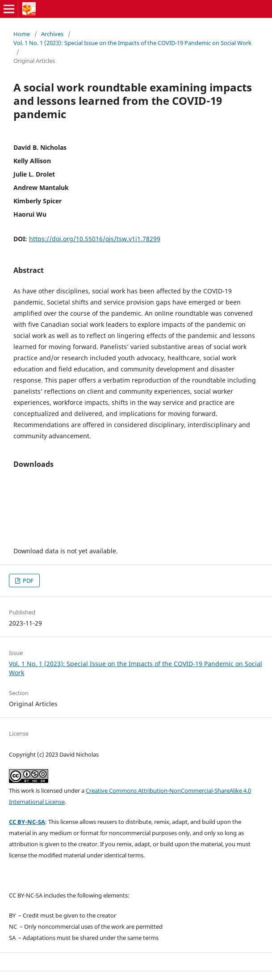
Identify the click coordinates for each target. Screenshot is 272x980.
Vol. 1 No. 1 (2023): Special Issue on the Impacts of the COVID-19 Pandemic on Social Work (132, 43)
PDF (27, 581)
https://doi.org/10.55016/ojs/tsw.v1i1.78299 (95, 239)
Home (22, 34)
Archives (52, 34)
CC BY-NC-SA (27, 822)
